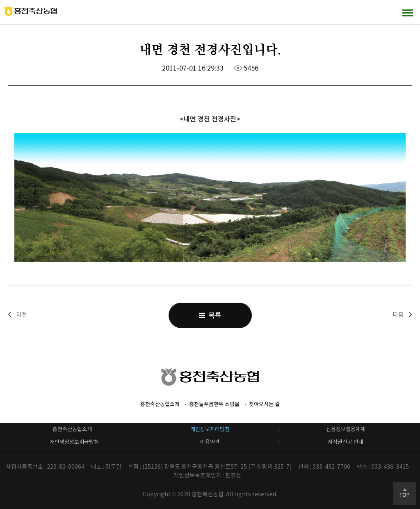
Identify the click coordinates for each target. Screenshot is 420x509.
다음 (398, 315)
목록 (210, 315)
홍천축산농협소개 (160, 404)
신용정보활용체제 (346, 429)
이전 (22, 315)
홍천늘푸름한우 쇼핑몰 (214, 404)
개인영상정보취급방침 (74, 442)
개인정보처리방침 (210, 429)
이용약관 (210, 442)
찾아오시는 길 (264, 404)
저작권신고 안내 (346, 442)
